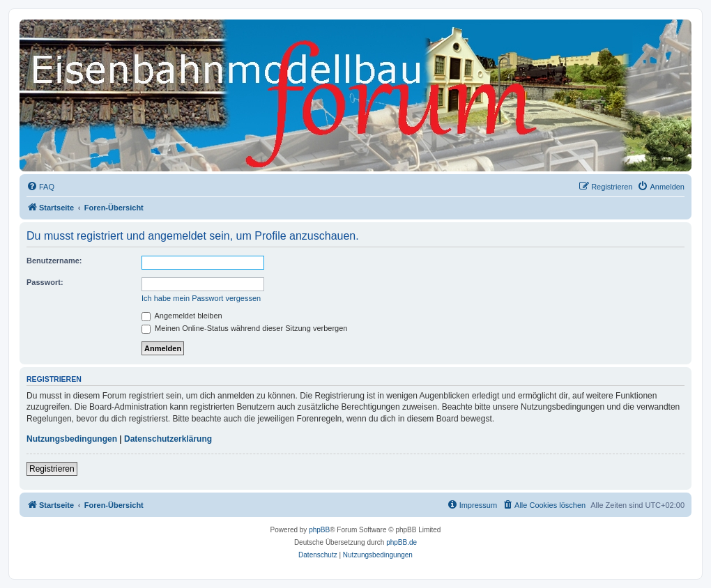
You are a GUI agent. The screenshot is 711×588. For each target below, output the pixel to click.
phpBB (319, 530)
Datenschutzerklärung (168, 439)
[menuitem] (40, 187)
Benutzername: (54, 261)
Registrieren (52, 469)
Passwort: (45, 282)
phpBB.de (402, 542)
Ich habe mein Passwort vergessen (201, 298)
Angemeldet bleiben (182, 316)
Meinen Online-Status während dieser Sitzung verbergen (244, 328)
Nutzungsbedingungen (72, 439)
